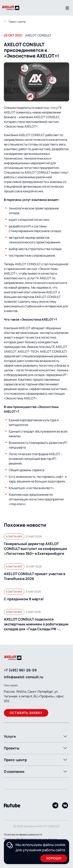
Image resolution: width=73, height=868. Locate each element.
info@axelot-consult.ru (24, 677)
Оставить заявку (26, 713)
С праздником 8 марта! (24, 599)
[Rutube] (12, 805)
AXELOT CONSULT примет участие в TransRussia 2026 (35, 576)
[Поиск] (58, 8)
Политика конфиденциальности (23, 834)
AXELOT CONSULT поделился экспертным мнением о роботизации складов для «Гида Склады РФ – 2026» (36, 624)
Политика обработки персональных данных (30, 839)
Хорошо (54, 858)
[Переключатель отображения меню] (67, 8)
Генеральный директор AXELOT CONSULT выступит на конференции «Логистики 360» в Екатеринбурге (35, 549)
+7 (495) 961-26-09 (20, 670)
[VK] (65, 805)
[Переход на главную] (15, 8)
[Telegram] (55, 805)
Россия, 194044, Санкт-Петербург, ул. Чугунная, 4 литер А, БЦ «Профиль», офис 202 (34, 696)
